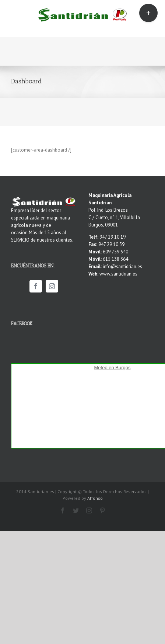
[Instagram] (52, 286)
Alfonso (95, 498)
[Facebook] (36, 286)
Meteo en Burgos (112, 368)
